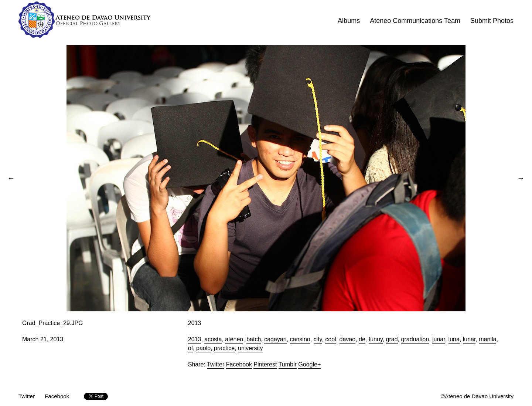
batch (254, 339)
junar (439, 339)
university (250, 348)
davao (348, 339)
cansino (300, 339)
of (190, 348)
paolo (203, 348)
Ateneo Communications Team (415, 21)
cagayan (275, 339)
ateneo (234, 339)
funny (376, 339)
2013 (195, 323)
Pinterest (265, 364)
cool (330, 339)
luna (454, 339)
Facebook (239, 364)
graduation (415, 339)
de (362, 339)
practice (224, 348)
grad (392, 339)
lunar (469, 339)
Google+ (309, 364)
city (318, 339)
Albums (349, 21)
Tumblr (288, 364)
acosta (213, 339)
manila (487, 339)
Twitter (216, 364)
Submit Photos (492, 21)
